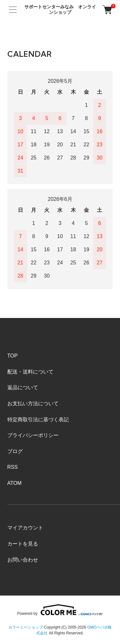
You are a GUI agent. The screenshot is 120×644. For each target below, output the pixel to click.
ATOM (15, 483)
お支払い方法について (33, 404)
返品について (23, 387)
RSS (13, 467)
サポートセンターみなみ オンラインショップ (60, 9)
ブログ (15, 451)
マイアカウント (25, 528)
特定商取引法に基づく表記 (38, 420)
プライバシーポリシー (33, 435)
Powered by (60, 610)
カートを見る (23, 544)
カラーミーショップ (26, 627)
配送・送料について (30, 372)
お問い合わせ (23, 560)
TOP (13, 356)
